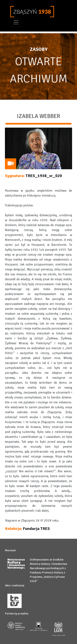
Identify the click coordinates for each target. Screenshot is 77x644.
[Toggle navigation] (16, 22)
